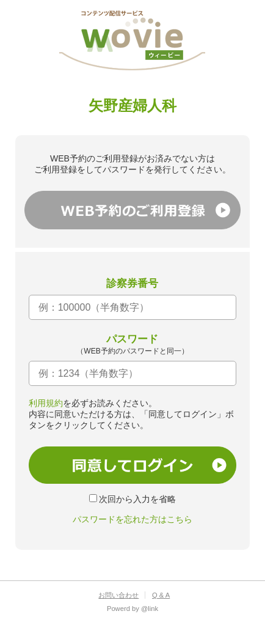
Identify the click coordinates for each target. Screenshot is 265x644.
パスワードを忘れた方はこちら (132, 519)
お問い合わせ (118, 595)
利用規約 (46, 403)
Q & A (161, 595)
